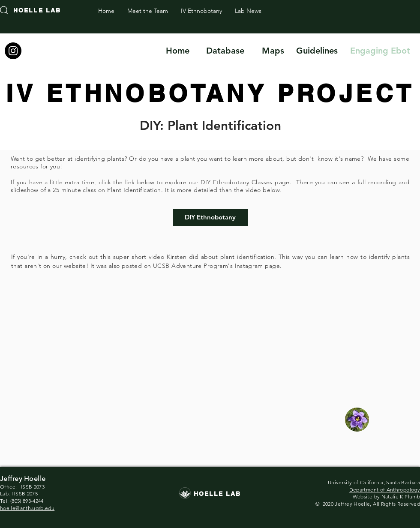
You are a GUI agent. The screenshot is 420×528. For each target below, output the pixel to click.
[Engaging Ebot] (380, 51)
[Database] (225, 51)
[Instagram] (13, 51)
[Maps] (273, 51)
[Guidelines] (317, 51)
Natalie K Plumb (401, 496)
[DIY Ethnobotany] (210, 217)
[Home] (178, 51)
